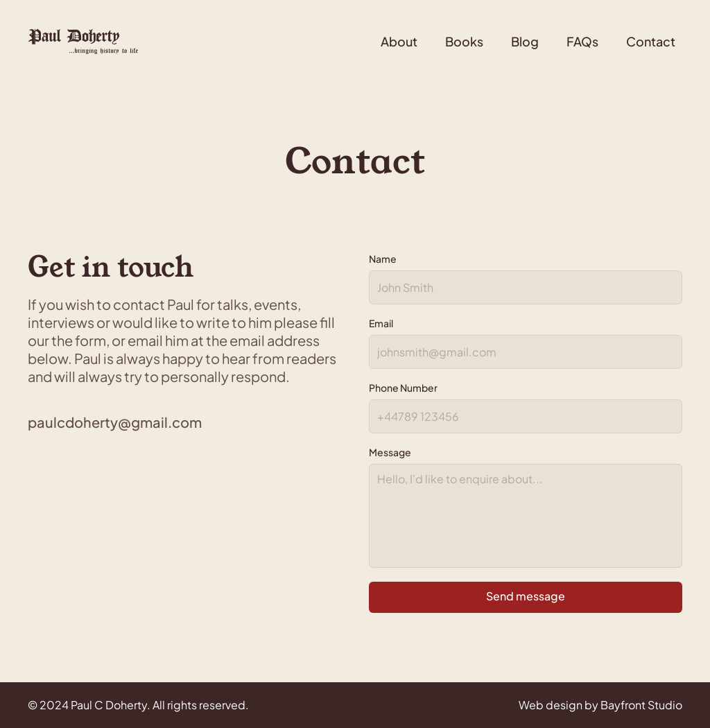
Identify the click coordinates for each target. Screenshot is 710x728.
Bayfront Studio (641, 705)
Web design (551, 705)
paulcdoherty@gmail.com (115, 422)
